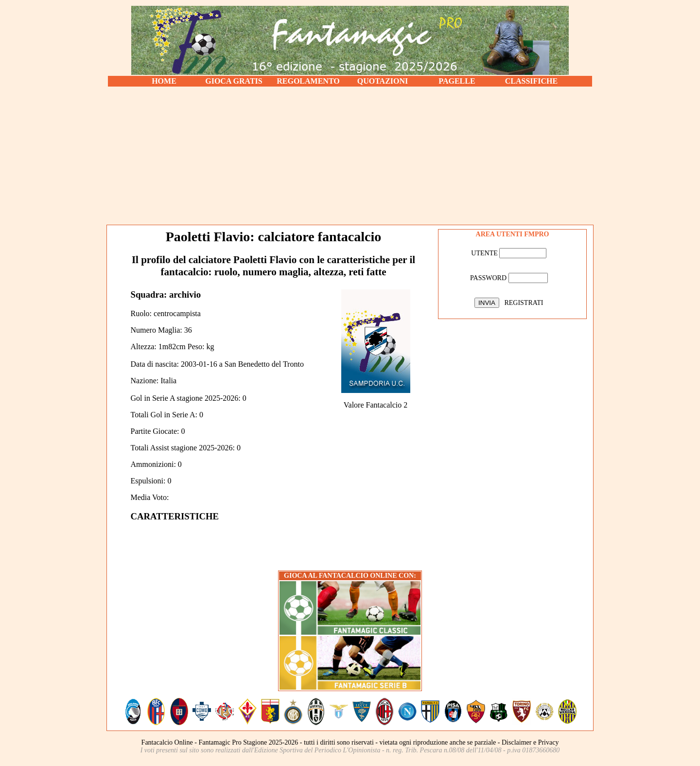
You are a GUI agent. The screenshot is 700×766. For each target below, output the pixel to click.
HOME (164, 81)
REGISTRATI (524, 303)
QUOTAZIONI (383, 81)
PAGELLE (457, 81)
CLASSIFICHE (531, 81)
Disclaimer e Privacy (530, 742)
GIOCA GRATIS (234, 81)
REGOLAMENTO (308, 81)
